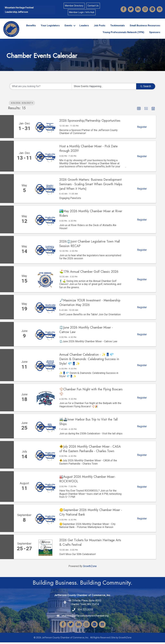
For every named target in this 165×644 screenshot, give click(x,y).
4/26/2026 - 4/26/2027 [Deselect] (22, 105)
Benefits (30, 27)
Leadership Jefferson (17, 12)
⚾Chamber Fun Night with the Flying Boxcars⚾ (91, 393)
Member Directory (74, 6)
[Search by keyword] (41, 88)
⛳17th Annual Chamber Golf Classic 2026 (89, 273)
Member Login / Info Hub (82, 13)
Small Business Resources (144, 27)
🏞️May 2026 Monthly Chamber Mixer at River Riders (91, 215)
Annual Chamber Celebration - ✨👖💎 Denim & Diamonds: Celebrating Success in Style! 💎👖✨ (89, 361)
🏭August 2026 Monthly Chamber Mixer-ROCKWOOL (87, 481)
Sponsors (154, 34)
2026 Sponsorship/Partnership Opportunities (90, 122)
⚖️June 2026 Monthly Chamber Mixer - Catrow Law (86, 331)
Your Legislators (49, 27)
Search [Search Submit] (146, 88)
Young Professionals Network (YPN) (123, 34)
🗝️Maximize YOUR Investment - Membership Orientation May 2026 (90, 304)
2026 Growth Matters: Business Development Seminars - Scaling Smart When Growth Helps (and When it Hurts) (91, 186)
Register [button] (142, 129)
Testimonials (117, 27)
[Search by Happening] (104, 88)
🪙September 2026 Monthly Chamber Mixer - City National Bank (91, 514)
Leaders (83, 27)
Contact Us (93, 6)
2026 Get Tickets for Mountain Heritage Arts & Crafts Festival (90, 544)
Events (68, 27)
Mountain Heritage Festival (19, 8)
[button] (139, 110)
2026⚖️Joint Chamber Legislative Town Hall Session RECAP (90, 245)
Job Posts (99, 27)
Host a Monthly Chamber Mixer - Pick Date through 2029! (88, 150)
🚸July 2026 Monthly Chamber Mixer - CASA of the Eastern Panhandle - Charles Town (90, 451)
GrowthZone (90, 568)
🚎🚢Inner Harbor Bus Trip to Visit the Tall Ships (88, 423)
